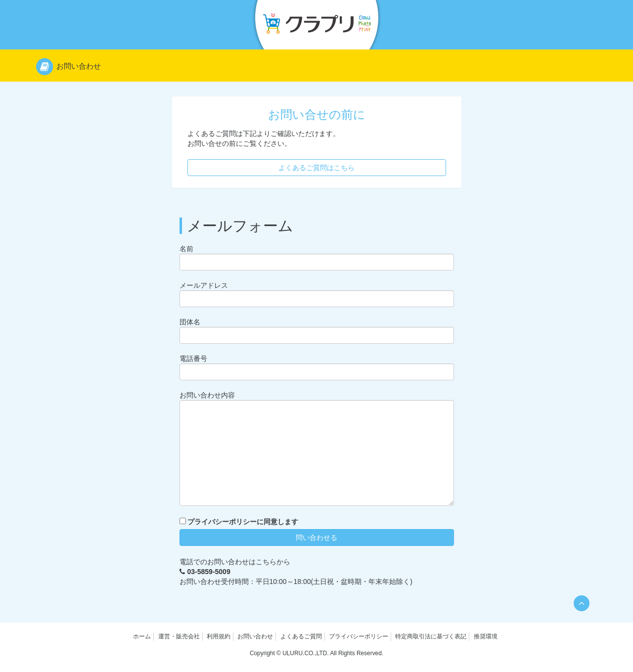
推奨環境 (486, 636)
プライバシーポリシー (359, 636)
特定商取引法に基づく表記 (431, 636)
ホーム (142, 636)
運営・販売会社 (179, 636)
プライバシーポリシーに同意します (243, 522)
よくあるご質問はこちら (316, 168)
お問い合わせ (255, 636)
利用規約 (219, 636)
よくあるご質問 (301, 636)
